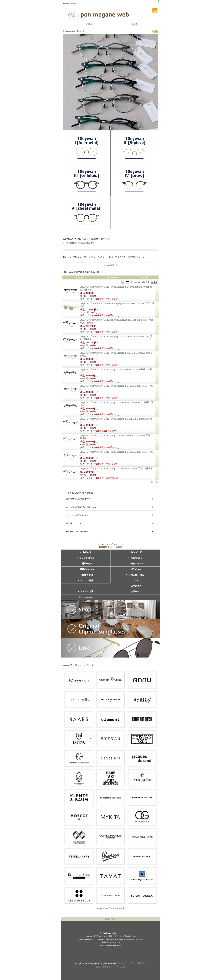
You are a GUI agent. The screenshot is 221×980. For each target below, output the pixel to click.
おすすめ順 (78, 278)
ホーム (101, 544)
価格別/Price (86, 575)
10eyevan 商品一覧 (111, 265)
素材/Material (135, 563)
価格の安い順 (112, 278)
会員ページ (135, 591)
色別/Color (135, 569)
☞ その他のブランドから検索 (110, 908)
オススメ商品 (86, 580)
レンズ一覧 (135, 552)
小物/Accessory (135, 575)
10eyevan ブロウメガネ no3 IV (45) (116, 468)
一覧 (156, 31)
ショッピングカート (155, 11)
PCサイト (154, 1)
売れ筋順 (144, 278)
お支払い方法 (86, 591)
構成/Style (86, 563)
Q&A (135, 580)
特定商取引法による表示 (111, 547)
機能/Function (86, 569)
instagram (86, 597)
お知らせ (86, 552)
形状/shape (135, 558)
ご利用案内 (135, 586)
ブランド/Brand (86, 558)
